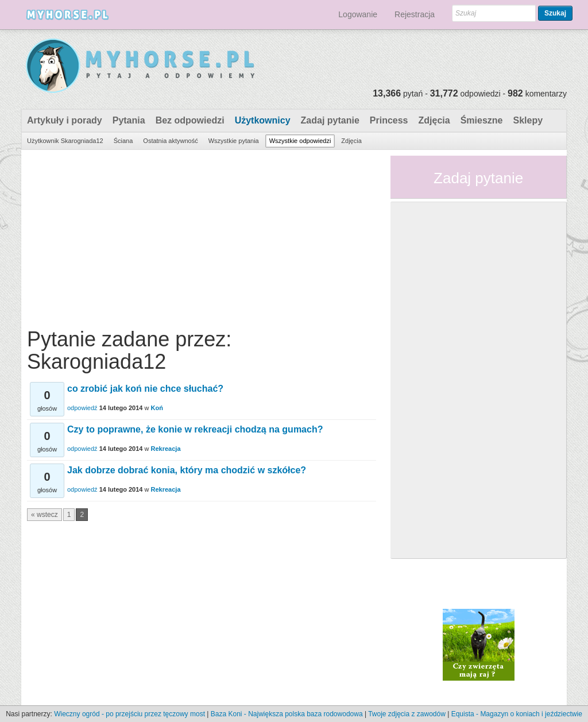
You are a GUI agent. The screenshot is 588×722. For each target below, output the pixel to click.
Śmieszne (482, 120)
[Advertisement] (202, 236)
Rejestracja (415, 14)
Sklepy (528, 120)
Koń (157, 408)
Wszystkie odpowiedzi (300, 141)
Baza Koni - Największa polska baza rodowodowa (287, 714)
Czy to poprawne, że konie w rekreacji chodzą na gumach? (195, 429)
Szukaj (555, 13)
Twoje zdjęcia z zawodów (407, 714)
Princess (389, 120)
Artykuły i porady (65, 120)
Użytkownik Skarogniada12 (65, 141)
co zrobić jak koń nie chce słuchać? (145, 389)
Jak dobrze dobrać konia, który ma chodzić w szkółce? (187, 470)
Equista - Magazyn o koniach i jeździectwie (517, 714)
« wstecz (45, 515)
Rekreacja (166, 449)
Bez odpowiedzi (190, 120)
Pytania (129, 120)
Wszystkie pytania (234, 141)
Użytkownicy (263, 120)
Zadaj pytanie (330, 120)
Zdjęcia (434, 120)
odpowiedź (82, 408)
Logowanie (358, 14)
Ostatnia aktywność (170, 141)
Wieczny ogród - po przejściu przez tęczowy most (129, 714)
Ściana (123, 141)
